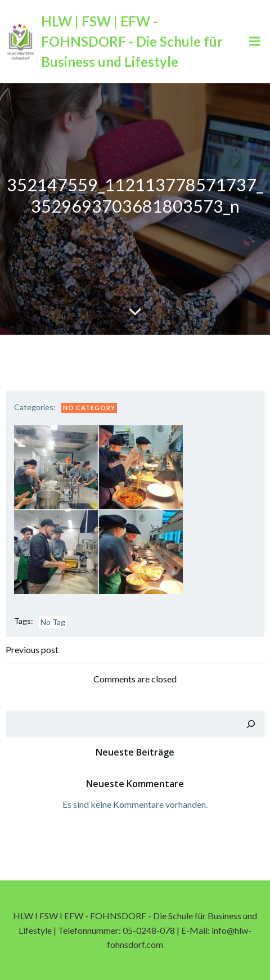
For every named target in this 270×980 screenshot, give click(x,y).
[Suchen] (251, 724)
